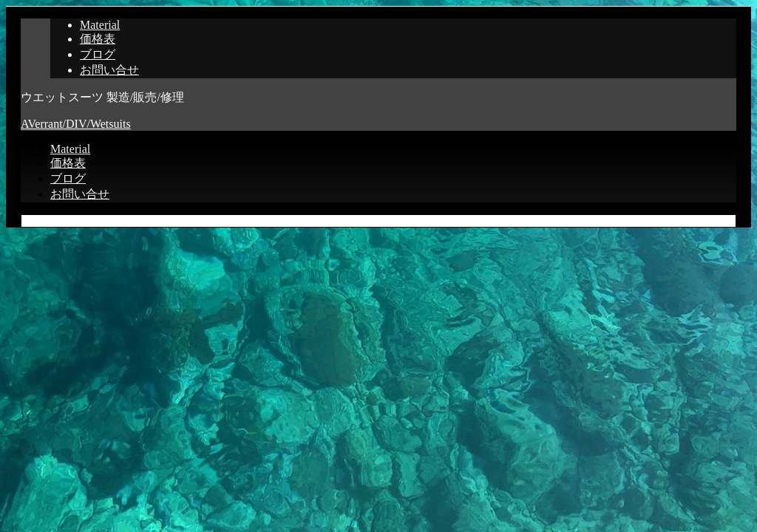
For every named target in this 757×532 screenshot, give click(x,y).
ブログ (98, 54)
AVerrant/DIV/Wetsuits (76, 124)
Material (100, 25)
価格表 (98, 39)
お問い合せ (109, 70)
